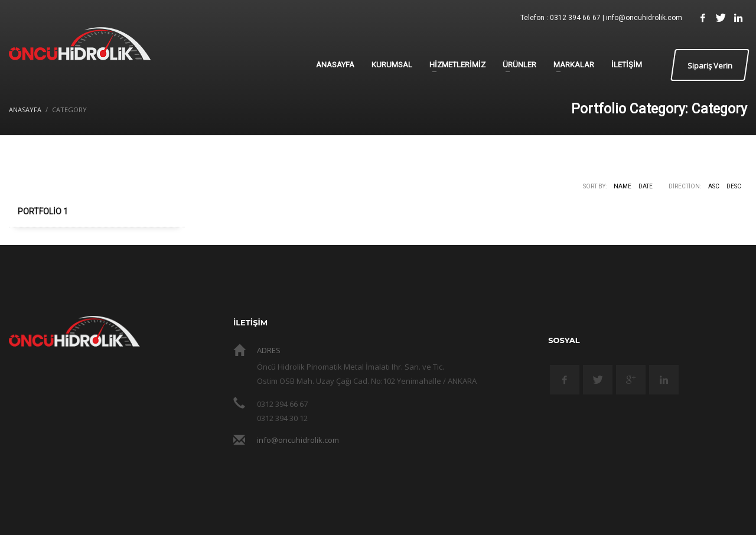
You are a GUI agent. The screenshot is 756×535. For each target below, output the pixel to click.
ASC (714, 186)
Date (646, 186)
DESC (734, 186)
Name (623, 186)
